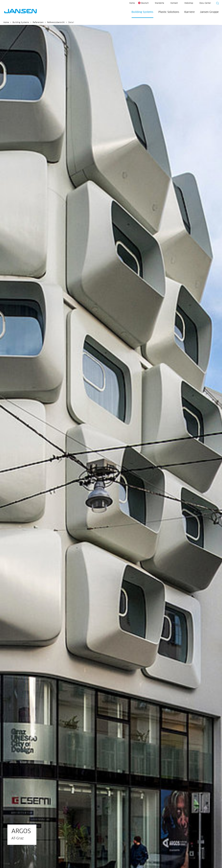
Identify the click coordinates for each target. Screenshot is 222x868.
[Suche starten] (217, 4)
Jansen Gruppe (209, 12)
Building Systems (142, 12)
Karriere (189, 12)
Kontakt (174, 3)
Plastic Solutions (169, 12)
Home (132, 3)
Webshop (189, 3)
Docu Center (205, 3)
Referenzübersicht (56, 23)
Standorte (159, 3)
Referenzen (38, 23)
